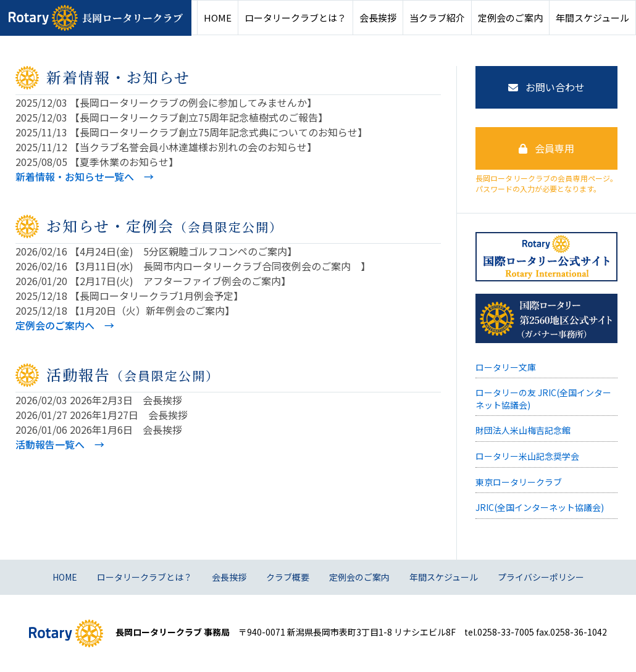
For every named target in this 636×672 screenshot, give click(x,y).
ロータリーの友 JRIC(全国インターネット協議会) (543, 399)
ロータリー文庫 (506, 367)
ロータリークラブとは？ (295, 18)
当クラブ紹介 (437, 18)
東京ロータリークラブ (519, 482)
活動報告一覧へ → (60, 444)
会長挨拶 (378, 18)
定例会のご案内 (510, 18)
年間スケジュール (592, 18)
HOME (218, 18)
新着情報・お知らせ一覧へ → (85, 176)
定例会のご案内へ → (65, 325)
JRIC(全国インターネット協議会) (540, 507)
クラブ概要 (288, 577)
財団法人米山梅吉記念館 (523, 430)
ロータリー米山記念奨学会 (527, 456)
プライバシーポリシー (541, 577)
